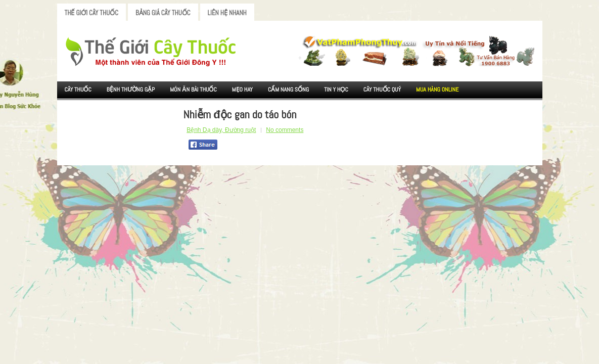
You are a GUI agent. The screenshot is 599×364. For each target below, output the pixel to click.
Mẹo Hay (242, 89)
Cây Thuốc (78, 89)
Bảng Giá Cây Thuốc (163, 13)
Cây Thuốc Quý (382, 89)
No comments (285, 130)
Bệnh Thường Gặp (131, 89)
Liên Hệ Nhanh (227, 13)
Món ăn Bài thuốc (193, 89)
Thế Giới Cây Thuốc (91, 13)
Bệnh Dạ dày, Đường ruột (221, 130)
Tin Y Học (336, 89)
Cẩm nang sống (288, 89)
